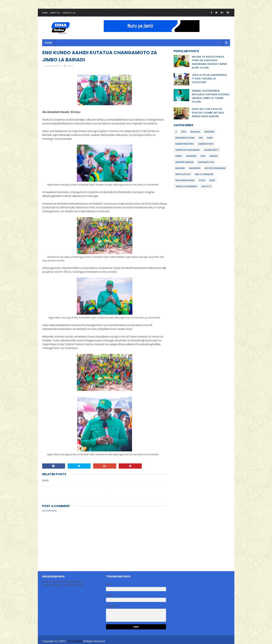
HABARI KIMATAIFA (185, 144)
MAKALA (214, 156)
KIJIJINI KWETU (212, 150)
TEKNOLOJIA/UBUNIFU (186, 186)
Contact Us (69, 13)
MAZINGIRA (195, 168)
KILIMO (179, 156)
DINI (201, 138)
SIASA (70, 66)
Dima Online (75, 641)
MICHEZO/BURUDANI (215, 168)
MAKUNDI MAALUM (184, 162)
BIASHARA (209, 132)
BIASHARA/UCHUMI (185, 138)
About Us (55, 13)
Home (45, 13)
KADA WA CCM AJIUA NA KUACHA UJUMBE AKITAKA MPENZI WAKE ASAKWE (208, 113)
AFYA (184, 132)
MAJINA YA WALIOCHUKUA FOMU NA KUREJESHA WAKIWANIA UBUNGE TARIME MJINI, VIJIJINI (209, 62)
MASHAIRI (180, 168)
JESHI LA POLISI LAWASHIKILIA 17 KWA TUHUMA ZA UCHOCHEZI (209, 79)
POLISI (202, 180)
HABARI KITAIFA (206, 144)
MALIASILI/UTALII (206, 162)
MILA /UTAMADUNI (204, 174)
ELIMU (210, 138)
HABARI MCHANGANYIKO (188, 150)
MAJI (203, 156)
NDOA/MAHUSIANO (185, 180)
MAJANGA (191, 156)
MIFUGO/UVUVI (183, 174)
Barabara (195, 132)
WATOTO (206, 186)
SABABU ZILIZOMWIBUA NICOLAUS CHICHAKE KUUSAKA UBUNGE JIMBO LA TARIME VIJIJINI (211, 96)
